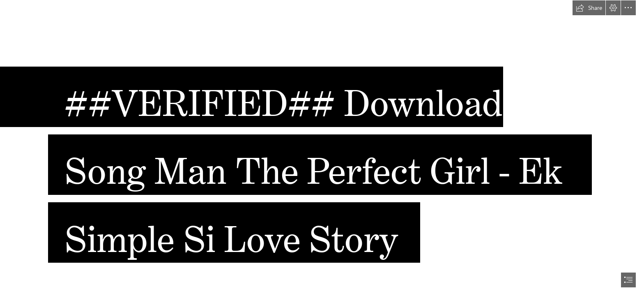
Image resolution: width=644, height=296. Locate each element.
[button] (589, 8)
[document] (322, 148)
